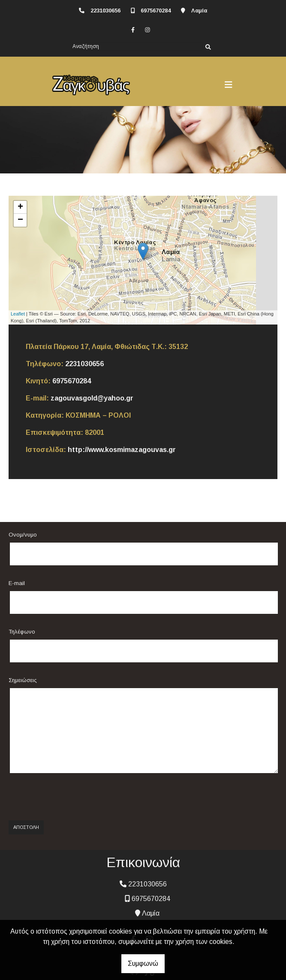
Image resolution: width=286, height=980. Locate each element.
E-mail (17, 583)
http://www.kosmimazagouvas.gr (122, 450)
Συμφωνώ (143, 963)
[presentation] (72, 797)
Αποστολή (26, 827)
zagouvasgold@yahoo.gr (92, 398)
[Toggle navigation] (229, 85)
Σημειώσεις (23, 680)
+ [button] (20, 207)
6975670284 (156, 11)
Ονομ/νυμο (23, 535)
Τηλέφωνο (22, 632)
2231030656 (105, 11)
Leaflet (18, 314)
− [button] (20, 220)
